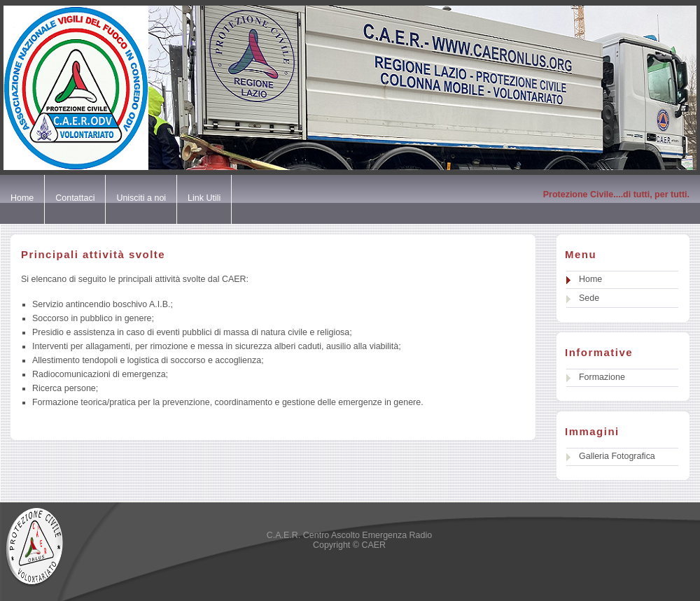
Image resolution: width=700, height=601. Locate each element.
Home (22, 198)
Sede (589, 298)
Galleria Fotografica (617, 456)
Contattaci (75, 198)
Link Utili (204, 198)
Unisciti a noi (141, 198)
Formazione (602, 377)
